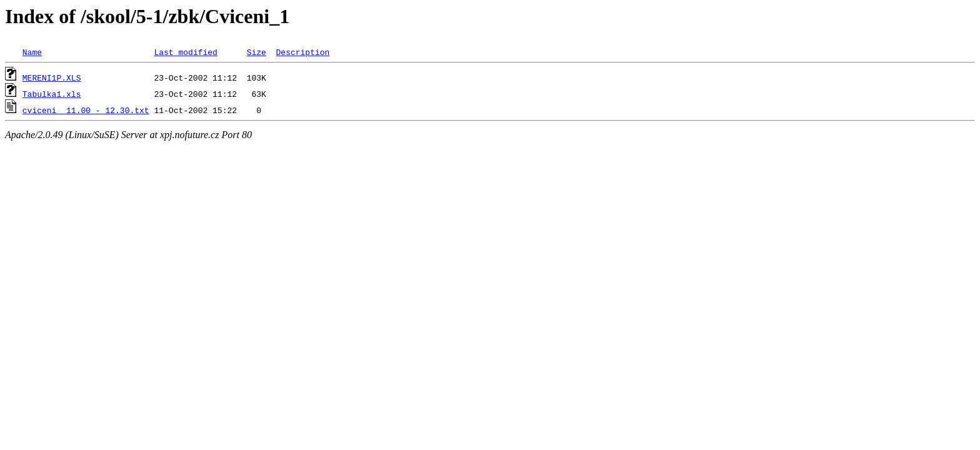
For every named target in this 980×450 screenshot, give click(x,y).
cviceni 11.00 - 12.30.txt (86, 110)
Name (32, 52)
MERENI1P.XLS (52, 77)
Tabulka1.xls (52, 94)
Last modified (185, 52)
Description (302, 52)
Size (257, 52)
